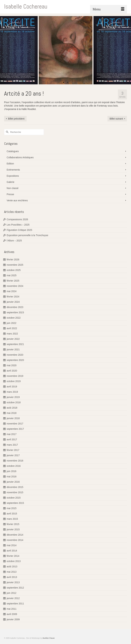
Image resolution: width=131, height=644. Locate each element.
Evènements (13, 170)
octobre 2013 (14, 561)
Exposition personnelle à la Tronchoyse (27, 235)
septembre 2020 (15, 360)
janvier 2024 (13, 302)
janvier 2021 (13, 349)
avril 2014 (12, 551)
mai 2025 (12, 275)
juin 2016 (12, 471)
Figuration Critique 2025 (19, 230)
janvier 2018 (13, 418)
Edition (10, 164)
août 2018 (12, 408)
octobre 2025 (14, 270)
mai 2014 (12, 545)
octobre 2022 (14, 318)
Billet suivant (116, 119)
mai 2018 (12, 413)
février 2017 (13, 450)
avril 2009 (12, 614)
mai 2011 (12, 609)
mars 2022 (12, 334)
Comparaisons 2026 (17, 219)
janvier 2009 (13, 619)
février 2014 (13, 556)
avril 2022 (12, 328)
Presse (10, 194)
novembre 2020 (15, 355)
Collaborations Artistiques (20, 157)
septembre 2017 (15, 429)
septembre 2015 (15, 503)
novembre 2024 (15, 286)
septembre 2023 (15, 312)
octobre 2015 (14, 498)
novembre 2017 (15, 424)
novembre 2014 (15, 540)
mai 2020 (12, 365)
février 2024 (13, 297)
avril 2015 (12, 514)
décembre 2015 (15, 487)
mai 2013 (12, 572)
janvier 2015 (13, 529)
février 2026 (13, 260)
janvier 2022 (13, 339)
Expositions (13, 176)
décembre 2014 (15, 535)
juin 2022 (12, 323)
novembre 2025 (15, 265)
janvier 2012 (13, 598)
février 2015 (13, 524)
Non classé (13, 188)
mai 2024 (12, 291)
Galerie (10, 182)
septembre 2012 (15, 588)
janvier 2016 (13, 482)
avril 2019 (12, 387)
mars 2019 (12, 392)
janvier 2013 (13, 582)
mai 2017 (12, 434)
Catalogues (13, 151)
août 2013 (12, 566)
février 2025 (13, 281)
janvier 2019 (13, 397)
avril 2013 (12, 577)
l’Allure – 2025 (14, 241)
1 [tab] (63, 83)
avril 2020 (12, 371)
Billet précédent (16, 119)
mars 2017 (12, 445)
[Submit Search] (7, 132)
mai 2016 (12, 477)
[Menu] (108, 9)
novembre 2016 (15, 461)
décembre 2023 (15, 307)
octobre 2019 (14, 381)
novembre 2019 (15, 376)
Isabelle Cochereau (26, 6)
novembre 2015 (15, 492)
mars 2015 (12, 519)
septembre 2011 (15, 604)
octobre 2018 (14, 402)
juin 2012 (12, 593)
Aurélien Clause (49, 638)
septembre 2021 (15, 344)
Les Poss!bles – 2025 (18, 225)
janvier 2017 (13, 455)
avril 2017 (12, 439)
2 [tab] (68, 83)
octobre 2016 (14, 466)
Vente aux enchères (17, 200)
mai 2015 (12, 508)
